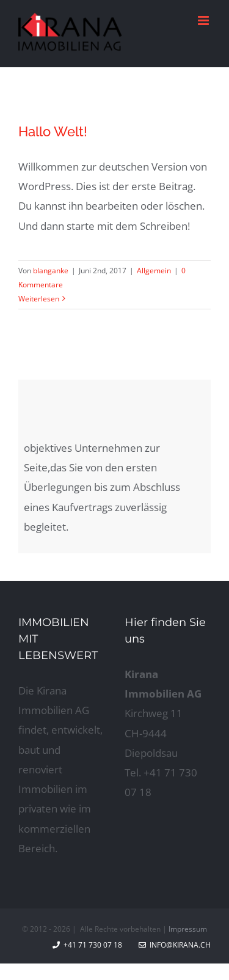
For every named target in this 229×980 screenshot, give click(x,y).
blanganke (51, 271)
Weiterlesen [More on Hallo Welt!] (39, 299)
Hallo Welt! (53, 131)
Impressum (188, 929)
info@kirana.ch (175, 945)
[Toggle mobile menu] (204, 20)
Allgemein (154, 271)
